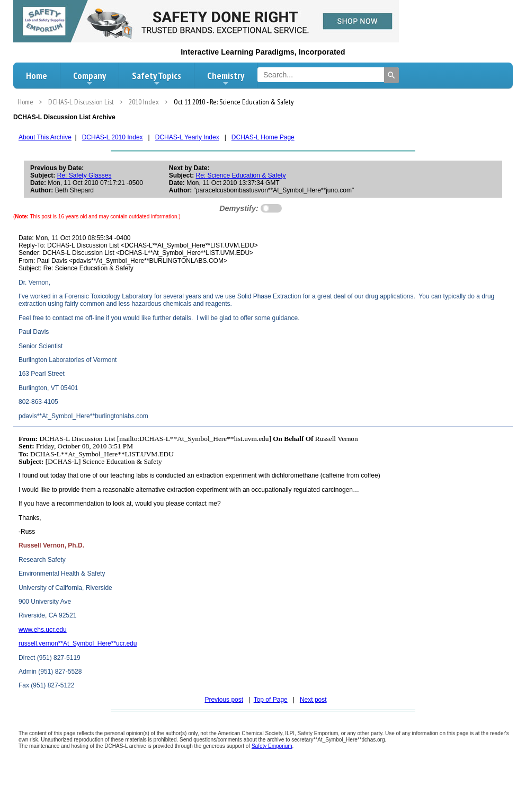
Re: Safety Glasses (84, 175)
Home (37, 76)
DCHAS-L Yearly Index (187, 137)
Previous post (224, 700)
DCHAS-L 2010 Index (113, 137)
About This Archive (45, 137)
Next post (313, 700)
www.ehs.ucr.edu (43, 630)
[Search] (391, 75)
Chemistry (226, 78)
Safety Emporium (272, 746)
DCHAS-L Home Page (263, 137)
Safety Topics (157, 78)
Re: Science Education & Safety (240, 175)
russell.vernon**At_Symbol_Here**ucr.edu (78, 643)
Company (90, 78)
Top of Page (271, 700)
